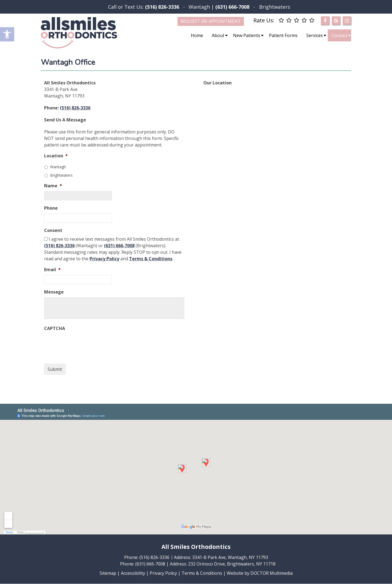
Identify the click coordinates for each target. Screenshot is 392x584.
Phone (51, 208)
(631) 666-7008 (119, 246)
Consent (53, 230)
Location (56, 156)
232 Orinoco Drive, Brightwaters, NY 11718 (232, 564)
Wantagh (199, 7)
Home (197, 35)
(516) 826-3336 (162, 7)
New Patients (247, 35)
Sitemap (108, 573)
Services (315, 35)
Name (53, 186)
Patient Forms (283, 35)
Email (52, 270)
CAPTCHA (55, 328)
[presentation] (85, 344)
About (218, 35)
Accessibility (133, 573)
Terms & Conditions (151, 259)
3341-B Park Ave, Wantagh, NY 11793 (230, 557)
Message (54, 292)
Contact (339, 35)
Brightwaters (275, 7)
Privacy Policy (104, 259)
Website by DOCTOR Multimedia (260, 573)
